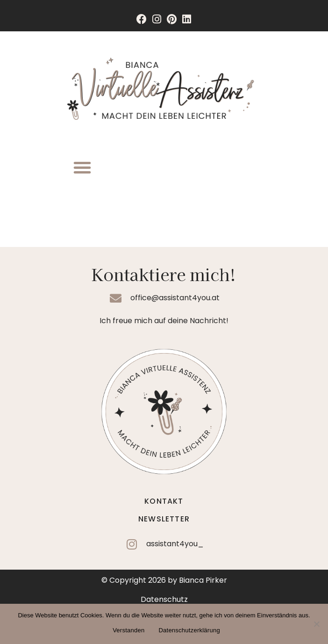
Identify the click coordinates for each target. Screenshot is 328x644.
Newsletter (164, 519)
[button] (82, 167)
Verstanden (128, 630)
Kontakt (164, 501)
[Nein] (316, 624)
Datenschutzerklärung (189, 630)
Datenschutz (164, 599)
